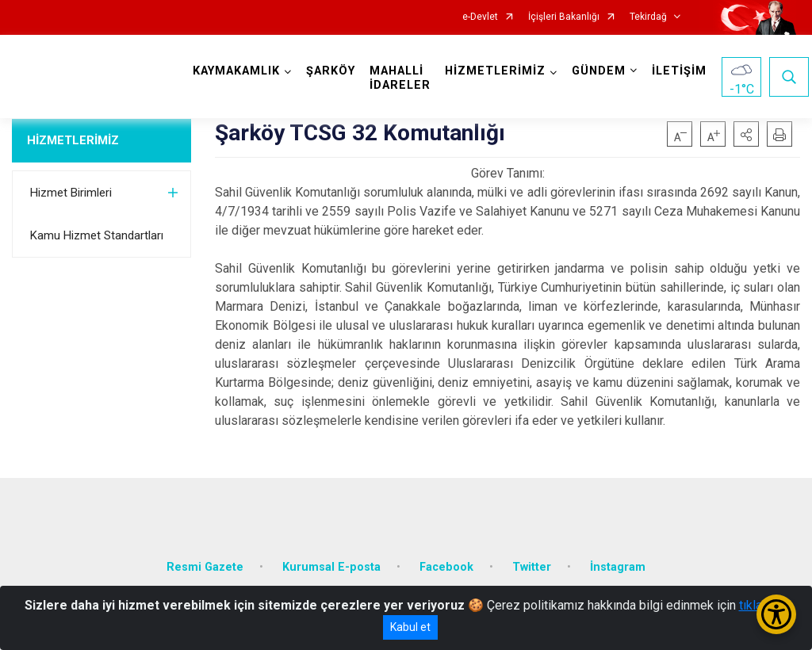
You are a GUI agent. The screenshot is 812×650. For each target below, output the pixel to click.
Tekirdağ (648, 17)
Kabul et (410, 627)
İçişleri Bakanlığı (564, 17)
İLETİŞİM (679, 71)
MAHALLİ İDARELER (400, 78)
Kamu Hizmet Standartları (97, 235)
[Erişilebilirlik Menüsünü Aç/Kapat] (776, 614)
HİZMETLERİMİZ (73, 140)
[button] (746, 134)
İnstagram (618, 567)
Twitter (532, 567)
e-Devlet (480, 17)
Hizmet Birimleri (71, 193)
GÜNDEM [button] (599, 71)
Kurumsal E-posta (331, 567)
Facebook (446, 567)
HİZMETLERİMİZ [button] (495, 71)
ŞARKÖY (331, 71)
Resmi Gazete (205, 567)
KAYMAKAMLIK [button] (236, 71)
